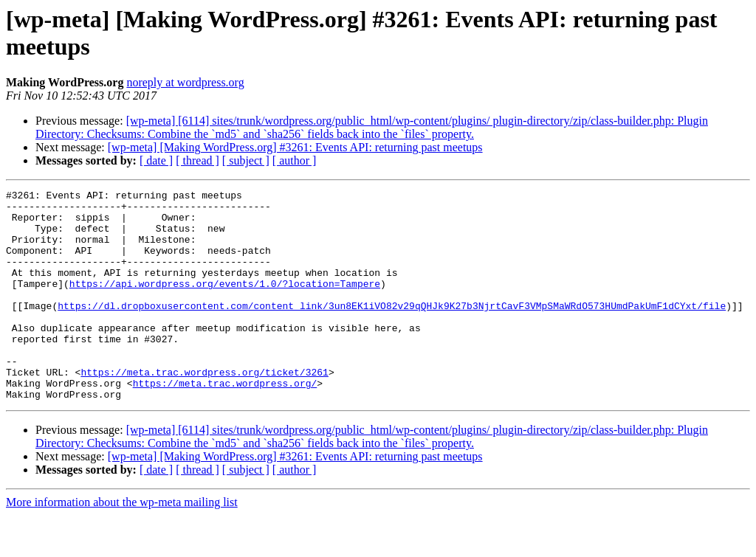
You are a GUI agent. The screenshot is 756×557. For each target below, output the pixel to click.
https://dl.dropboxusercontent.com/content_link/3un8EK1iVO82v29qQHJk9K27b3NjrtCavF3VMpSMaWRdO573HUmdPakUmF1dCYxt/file (392, 330)
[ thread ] (197, 160)
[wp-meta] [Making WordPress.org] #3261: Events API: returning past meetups (295, 147)
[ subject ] (246, 160)
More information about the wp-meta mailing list (122, 544)
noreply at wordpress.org (185, 82)
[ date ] (156, 160)
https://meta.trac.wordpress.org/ (225, 423)
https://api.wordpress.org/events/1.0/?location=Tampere (225, 303)
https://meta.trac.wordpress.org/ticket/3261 (204, 409)
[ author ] (295, 160)
